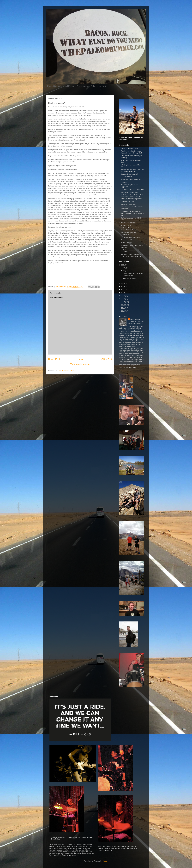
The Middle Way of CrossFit (130, 237)
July (125, 268)
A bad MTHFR (126, 225)
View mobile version (80, 364)
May (125, 271)
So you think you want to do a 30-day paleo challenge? (132, 170)
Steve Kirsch (135, 319)
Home (81, 359)
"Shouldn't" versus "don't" (130, 192)
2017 (123, 289)
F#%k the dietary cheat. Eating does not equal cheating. (131, 229)
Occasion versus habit (128, 204)
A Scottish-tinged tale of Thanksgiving (129, 234)
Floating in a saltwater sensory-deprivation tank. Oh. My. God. (132, 152)
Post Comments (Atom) (66, 371)
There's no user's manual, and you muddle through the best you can (132, 213)
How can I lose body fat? (129, 174)
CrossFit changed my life (129, 148)
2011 (123, 308)
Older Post (107, 359)
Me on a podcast (126, 243)
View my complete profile (127, 367)
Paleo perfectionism (128, 223)
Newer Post (54, 359)
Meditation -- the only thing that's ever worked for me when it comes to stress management (132, 197)
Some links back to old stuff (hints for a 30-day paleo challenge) (132, 255)
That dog (124, 182)
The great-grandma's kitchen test (132, 189)
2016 (123, 292)
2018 (123, 286)
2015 (123, 296)
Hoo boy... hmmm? (129, 279)
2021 (123, 265)
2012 (123, 305)
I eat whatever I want (128, 201)
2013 (123, 302)
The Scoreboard (126, 177)
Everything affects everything (131, 179)
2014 (123, 299)
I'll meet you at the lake (129, 240)
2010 (123, 311)
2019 (123, 283)
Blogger (105, 861)
